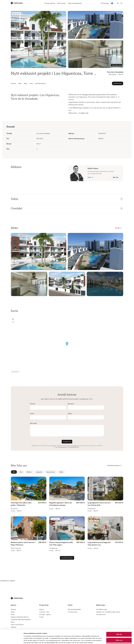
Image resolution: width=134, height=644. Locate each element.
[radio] (14, 472)
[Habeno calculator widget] (14, 573)
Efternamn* (71, 404)
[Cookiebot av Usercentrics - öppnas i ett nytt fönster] (12, 640)
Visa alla (118, 228)
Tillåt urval (119, 626)
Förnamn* (33, 404)
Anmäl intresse (118, 83)
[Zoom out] (13, 322)
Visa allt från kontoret (115, 465)
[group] (67, 472)
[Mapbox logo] (15, 372)
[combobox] (112, 3)
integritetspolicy (63, 447)
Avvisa (119, 632)
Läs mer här (76, 446)
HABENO (12, 581)
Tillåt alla (119, 620)
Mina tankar (33, 423)
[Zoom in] (13, 319)
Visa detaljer (98, 640)
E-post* (32, 413)
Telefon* (70, 413)
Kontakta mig (67, 442)
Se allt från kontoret (67, 558)
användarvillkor (72, 447)
